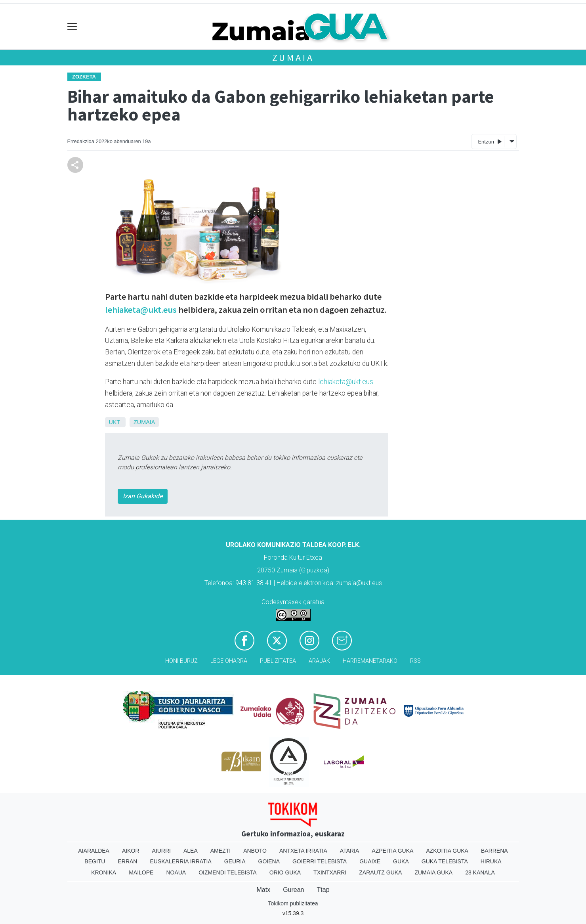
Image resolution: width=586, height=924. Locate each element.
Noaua (176, 872)
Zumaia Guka (433, 872)
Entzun (490, 141)
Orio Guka (285, 872)
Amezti (220, 851)
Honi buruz (181, 661)
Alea (191, 851)
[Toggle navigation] (72, 27)
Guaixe (370, 861)
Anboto (255, 851)
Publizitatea (278, 661)
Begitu (95, 861)
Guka (401, 861)
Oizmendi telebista (228, 872)
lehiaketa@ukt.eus (141, 310)
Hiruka (491, 861)
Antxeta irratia (303, 851)
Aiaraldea (94, 851)
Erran (127, 861)
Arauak (319, 661)
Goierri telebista (320, 861)
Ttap (323, 890)
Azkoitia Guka (447, 851)
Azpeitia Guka (392, 851)
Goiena (269, 861)
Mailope (141, 872)
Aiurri (161, 851)
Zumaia (293, 58)
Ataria (350, 851)
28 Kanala (480, 872)
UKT (115, 422)
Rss (415, 661)
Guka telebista (445, 861)
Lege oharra (229, 661)
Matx (263, 890)
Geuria (235, 861)
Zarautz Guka (380, 872)
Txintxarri (330, 872)
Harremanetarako (370, 661)
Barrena (494, 851)
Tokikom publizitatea (293, 903)
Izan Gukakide (143, 496)
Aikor (131, 851)
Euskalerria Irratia (180, 861)
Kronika (104, 872)
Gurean (293, 890)
